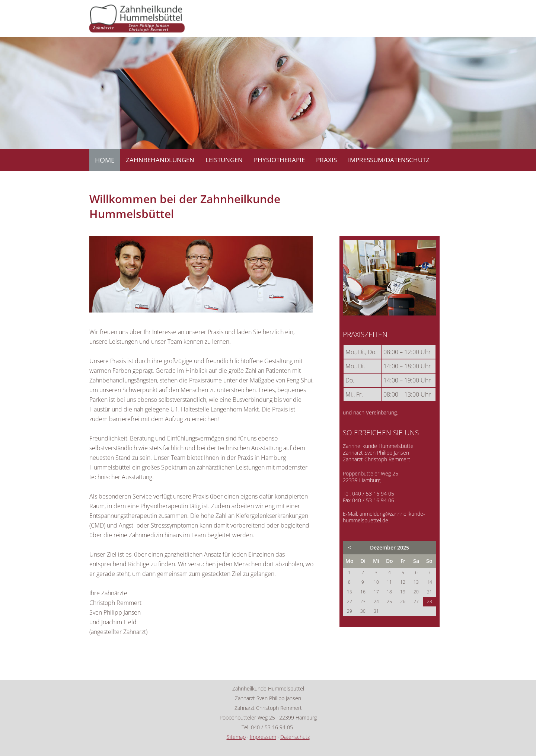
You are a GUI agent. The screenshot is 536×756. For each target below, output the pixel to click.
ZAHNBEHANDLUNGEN (160, 160)
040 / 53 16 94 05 (373, 494)
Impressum (263, 737)
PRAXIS (326, 160)
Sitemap (236, 737)
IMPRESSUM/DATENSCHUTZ (389, 160)
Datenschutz (295, 737)
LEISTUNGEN (224, 160)
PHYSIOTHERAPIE (279, 160)
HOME (105, 160)
